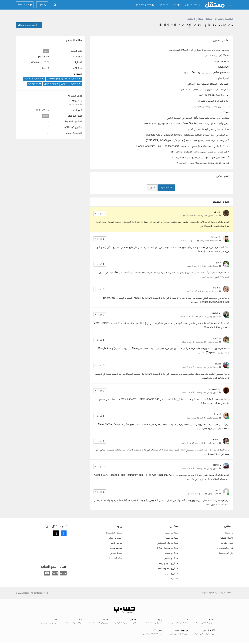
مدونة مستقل (116, 553)
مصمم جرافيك (212, 418)
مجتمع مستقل (116, 548)
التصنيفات (173, 579)
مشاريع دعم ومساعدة (168, 569)
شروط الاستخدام (225, 548)
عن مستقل (229, 533)
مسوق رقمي (213, 266)
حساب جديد (166, 188)
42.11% (46, 116)
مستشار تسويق (212, 291)
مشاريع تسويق (171, 558)
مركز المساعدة (116, 558)
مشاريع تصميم (171, 553)
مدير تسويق (213, 215)
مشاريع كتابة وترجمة (168, 563)
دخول (152, 188)
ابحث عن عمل (116, 538)
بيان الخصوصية (226, 553)
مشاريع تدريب (171, 574)
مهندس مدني (73, 105)
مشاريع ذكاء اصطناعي (167, 543)
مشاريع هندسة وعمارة (167, 548)
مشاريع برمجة (171, 538)
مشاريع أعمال (171, 533)
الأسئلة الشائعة (227, 538)
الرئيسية (229, 19)
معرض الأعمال (116, 543)
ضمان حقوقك (227, 543)
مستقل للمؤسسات (114, 533)
